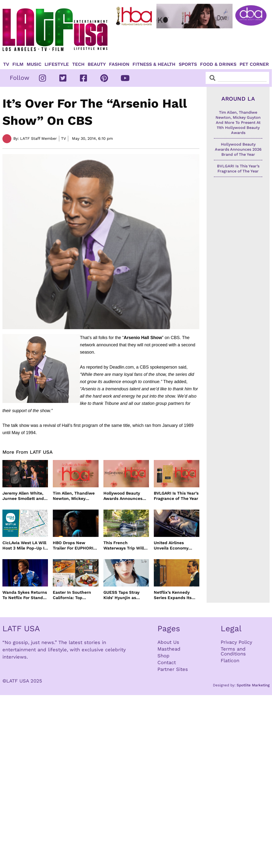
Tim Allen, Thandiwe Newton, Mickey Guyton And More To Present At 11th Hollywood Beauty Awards (74, 496)
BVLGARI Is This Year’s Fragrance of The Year (176, 496)
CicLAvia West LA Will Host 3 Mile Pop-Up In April (25, 545)
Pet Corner (254, 64)
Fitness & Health (154, 64)
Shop (163, 656)
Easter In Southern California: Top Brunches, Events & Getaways (73, 595)
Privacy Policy (236, 642)
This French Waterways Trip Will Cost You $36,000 (124, 545)
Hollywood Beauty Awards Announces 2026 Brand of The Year (123, 496)
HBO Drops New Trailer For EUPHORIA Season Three (74, 545)
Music (34, 64)
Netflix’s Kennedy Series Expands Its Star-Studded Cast (173, 595)
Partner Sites (173, 669)
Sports (188, 64)
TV (6, 64)
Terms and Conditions (233, 651)
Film (18, 64)
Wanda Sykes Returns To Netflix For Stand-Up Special (25, 595)
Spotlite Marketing (253, 685)
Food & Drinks (218, 64)
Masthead (169, 649)
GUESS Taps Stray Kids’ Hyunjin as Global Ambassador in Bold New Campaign (126, 595)
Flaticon (230, 660)
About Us (168, 642)
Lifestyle (57, 64)
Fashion (119, 64)
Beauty (97, 64)
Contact (167, 662)
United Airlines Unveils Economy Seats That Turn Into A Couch (175, 545)
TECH (78, 64)
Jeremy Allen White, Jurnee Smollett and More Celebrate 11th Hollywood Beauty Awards (23, 496)
